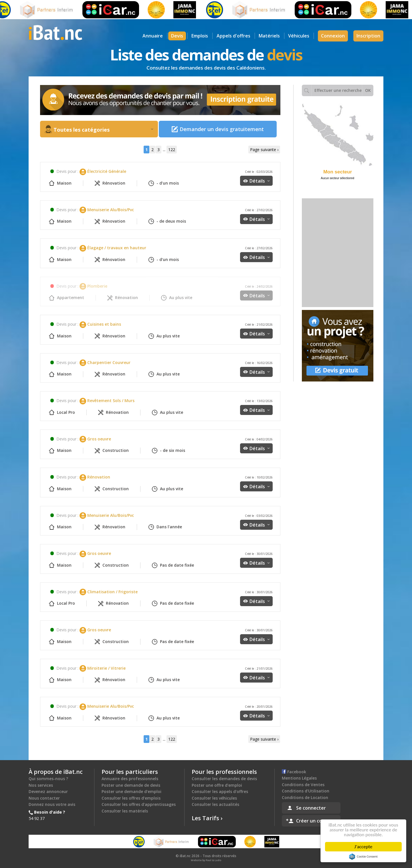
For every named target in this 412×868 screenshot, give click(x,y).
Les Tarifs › (207, 818)
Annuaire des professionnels (130, 779)
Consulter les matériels (125, 811)
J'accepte (364, 847)
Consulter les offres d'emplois (131, 798)
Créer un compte (315, 821)
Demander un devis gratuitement (222, 129)
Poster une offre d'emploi (217, 785)
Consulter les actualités (215, 804)
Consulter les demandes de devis (224, 779)
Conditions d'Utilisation (306, 791)
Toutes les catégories (103, 130)
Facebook (294, 772)
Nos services (41, 785)
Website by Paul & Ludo (206, 860)
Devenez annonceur (48, 791)
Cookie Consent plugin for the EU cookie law (365, 857)
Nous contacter (44, 798)
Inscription (368, 36)
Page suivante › (264, 150)
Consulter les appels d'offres (220, 791)
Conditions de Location (305, 797)
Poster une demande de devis (131, 785)
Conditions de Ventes (303, 785)
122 (172, 150)
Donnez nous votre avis (52, 804)
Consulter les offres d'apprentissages (139, 804)
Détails (260, 181)
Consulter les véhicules (214, 798)
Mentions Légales (299, 778)
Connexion (333, 36)
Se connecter (311, 808)
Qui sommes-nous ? (48, 779)
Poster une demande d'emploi (131, 791)
